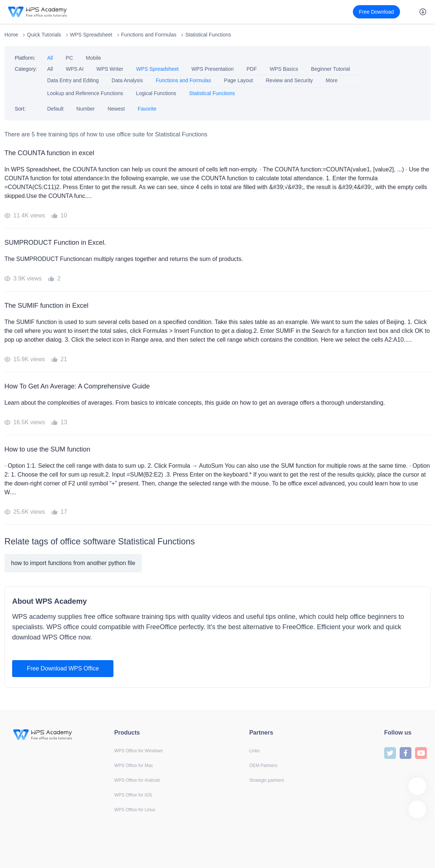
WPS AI (75, 69)
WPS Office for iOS (133, 795)
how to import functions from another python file (73, 563)
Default (55, 109)
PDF (252, 69)
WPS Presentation (213, 69)
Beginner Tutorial (330, 69)
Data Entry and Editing (73, 80)
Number (85, 109)
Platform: (25, 58)
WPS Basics (284, 69)
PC (69, 58)
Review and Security (290, 80)
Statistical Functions (208, 35)
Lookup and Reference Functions (85, 93)
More (331, 80)
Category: (26, 69)
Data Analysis (127, 80)
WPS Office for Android (137, 780)
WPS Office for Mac (134, 766)
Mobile (93, 58)
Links (255, 751)
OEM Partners (263, 766)
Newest (116, 109)
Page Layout (238, 80)
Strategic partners (267, 780)
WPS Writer (110, 69)
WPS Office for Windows (138, 751)
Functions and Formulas (149, 35)
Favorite (147, 109)
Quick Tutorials (44, 35)
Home (11, 35)
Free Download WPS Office (63, 668)
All (50, 58)
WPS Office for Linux (135, 810)
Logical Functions (156, 93)
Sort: (20, 109)
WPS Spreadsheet (91, 35)
